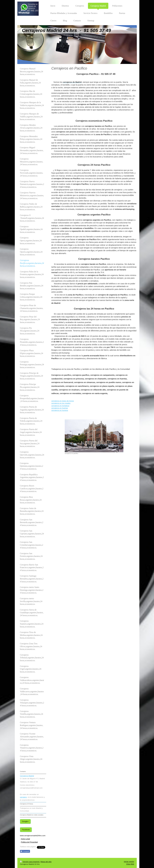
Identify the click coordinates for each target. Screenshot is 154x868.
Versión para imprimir (30, 862)
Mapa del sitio (46, 862)
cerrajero (23, 797)
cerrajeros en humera (60, 410)
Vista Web (130, 864)
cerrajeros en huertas (60, 408)
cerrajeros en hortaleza (60, 406)
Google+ (25, 821)
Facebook (26, 830)
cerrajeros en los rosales (61, 403)
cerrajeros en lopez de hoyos (63, 401)
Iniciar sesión (129, 862)
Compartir (25, 851)
